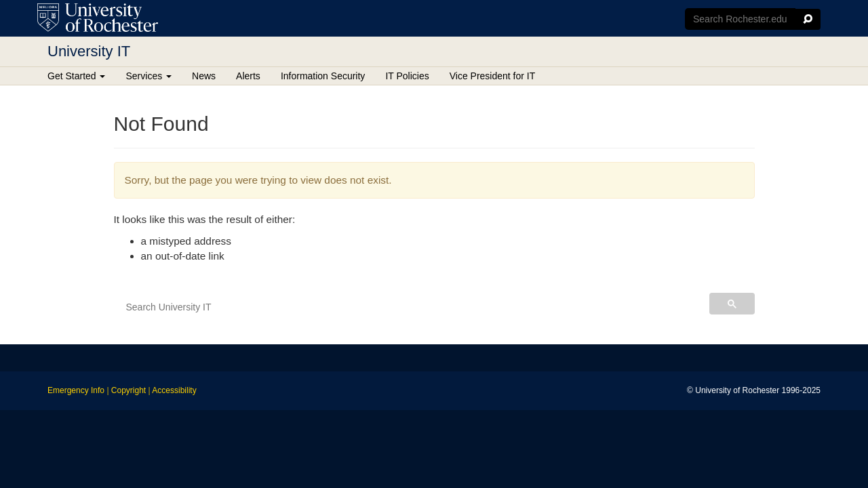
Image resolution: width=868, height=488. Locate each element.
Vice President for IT (493, 76)
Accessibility (174, 390)
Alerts (248, 76)
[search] (410, 307)
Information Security (323, 76)
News (204, 76)
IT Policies (407, 76)
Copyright (129, 390)
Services (149, 76)
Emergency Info (76, 390)
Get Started (76, 76)
